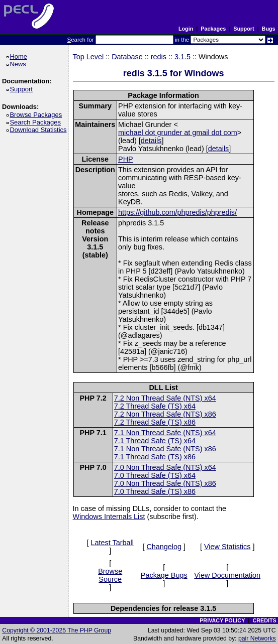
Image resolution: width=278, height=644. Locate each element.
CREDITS (264, 620)
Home (20, 56)
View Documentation (227, 575)
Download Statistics (40, 130)
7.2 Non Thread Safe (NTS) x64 (165, 398)
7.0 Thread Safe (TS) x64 (155, 475)
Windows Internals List (109, 517)
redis (159, 57)
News (19, 64)
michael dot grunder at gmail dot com (178, 133)
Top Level (88, 57)
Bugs (269, 29)
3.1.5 (182, 57)
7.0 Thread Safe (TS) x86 (155, 491)
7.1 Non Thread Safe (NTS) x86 (165, 449)
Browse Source (110, 575)
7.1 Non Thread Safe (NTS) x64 (165, 433)
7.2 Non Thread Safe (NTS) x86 (165, 414)
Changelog (164, 547)
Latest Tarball (112, 543)
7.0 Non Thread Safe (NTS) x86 (165, 483)
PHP (126, 159)
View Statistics (227, 547)
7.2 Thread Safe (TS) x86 (155, 422)
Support (244, 29)
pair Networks (257, 638)
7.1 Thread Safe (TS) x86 (155, 457)
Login (186, 29)
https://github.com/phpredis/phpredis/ (177, 212)
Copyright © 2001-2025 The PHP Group (57, 630)
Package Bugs (164, 575)
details (151, 141)
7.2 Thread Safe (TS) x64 (155, 406)
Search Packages (37, 122)
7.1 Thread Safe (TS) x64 (155, 441)
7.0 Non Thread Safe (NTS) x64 (165, 467)
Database (127, 57)
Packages (213, 29)
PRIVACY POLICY (222, 620)
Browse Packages (37, 115)
